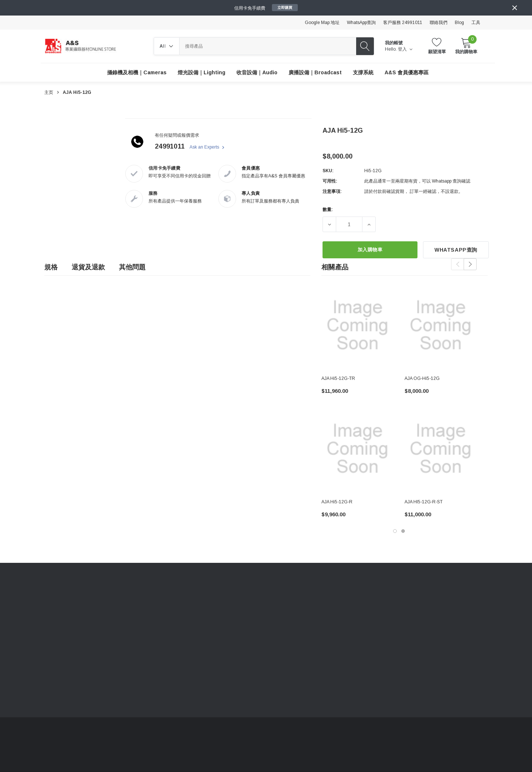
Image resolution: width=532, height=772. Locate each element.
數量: (328, 210)
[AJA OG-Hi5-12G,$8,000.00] (441, 325)
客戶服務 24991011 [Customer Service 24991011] (403, 23)
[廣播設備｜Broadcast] (315, 72)
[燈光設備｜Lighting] (202, 72)
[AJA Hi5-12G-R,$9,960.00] (357, 448)
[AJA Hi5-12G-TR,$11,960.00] (357, 325)
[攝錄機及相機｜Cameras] (137, 72)
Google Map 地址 (322, 23)
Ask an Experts (208, 147)
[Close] (515, 8)
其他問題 (132, 267)
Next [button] (470, 264)
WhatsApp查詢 (361, 23)
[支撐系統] (363, 72)
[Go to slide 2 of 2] (403, 531)
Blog (459, 23)
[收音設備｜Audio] (257, 72)
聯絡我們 (439, 23)
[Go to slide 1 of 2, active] (395, 531)
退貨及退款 (88, 267)
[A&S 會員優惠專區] (407, 72)
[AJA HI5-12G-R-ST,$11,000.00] (441, 448)
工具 (476, 23)
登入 (405, 49)
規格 (51, 267)
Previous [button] (458, 264)
